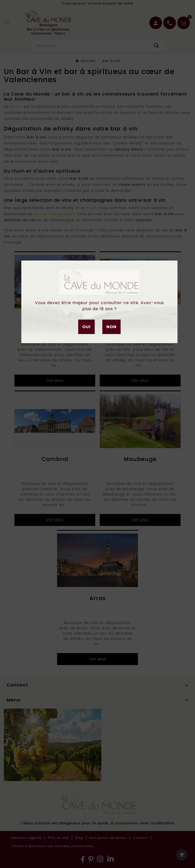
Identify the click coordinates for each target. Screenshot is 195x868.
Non (111, 327)
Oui (86, 327)
